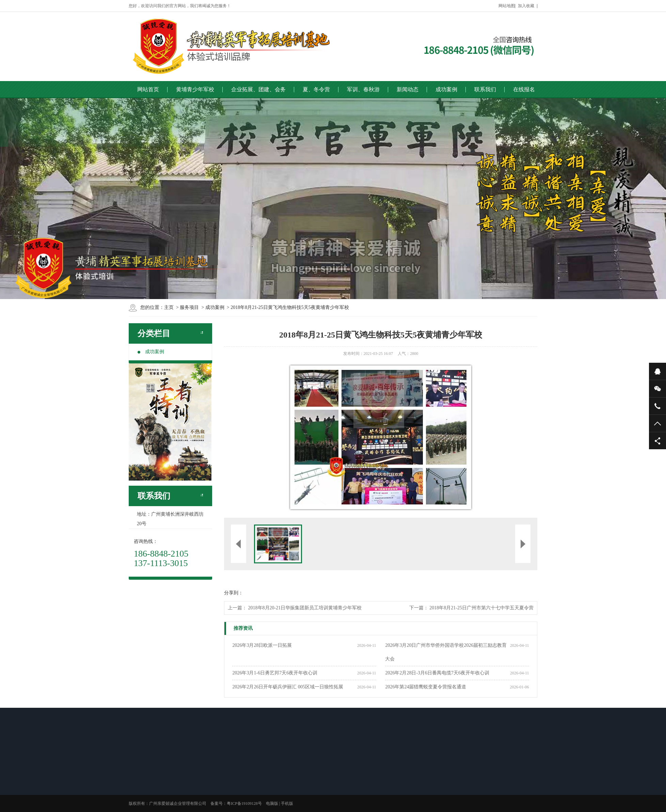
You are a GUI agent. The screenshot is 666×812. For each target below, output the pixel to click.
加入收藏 (526, 6)
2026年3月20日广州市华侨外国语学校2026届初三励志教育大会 (446, 652)
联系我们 (485, 89)
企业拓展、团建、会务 (258, 89)
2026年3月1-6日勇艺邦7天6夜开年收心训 (275, 673)
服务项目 (189, 307)
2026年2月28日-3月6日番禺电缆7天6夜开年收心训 (437, 673)
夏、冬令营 (316, 89)
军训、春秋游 (363, 89)
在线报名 (524, 89)
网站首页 (148, 89)
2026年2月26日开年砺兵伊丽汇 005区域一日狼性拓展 (288, 687)
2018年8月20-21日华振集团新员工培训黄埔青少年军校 (305, 608)
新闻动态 (408, 89)
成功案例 (446, 89)
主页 (169, 307)
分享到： (234, 593)
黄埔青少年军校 (195, 89)
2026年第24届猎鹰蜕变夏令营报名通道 (426, 687)
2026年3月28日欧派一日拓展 (262, 645)
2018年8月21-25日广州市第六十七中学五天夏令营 (481, 608)
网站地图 (507, 6)
